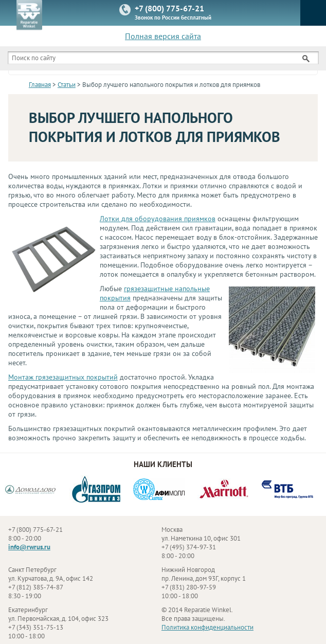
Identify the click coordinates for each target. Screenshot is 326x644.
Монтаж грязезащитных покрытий (63, 377)
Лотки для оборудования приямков (158, 219)
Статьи (67, 85)
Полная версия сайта (163, 36)
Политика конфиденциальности (207, 627)
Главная (40, 85)
